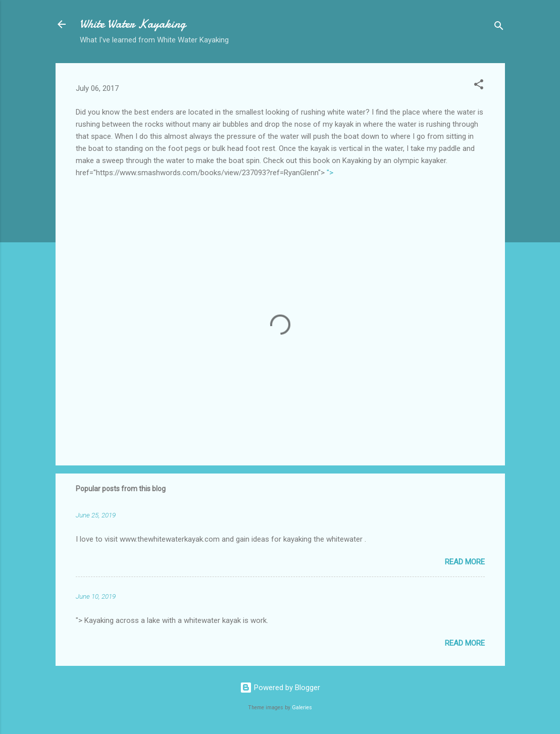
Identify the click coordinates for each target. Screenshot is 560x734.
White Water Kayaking (133, 24)
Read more (465, 562)
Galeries (302, 707)
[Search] (499, 28)
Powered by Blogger (280, 688)
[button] (479, 86)
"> (330, 173)
